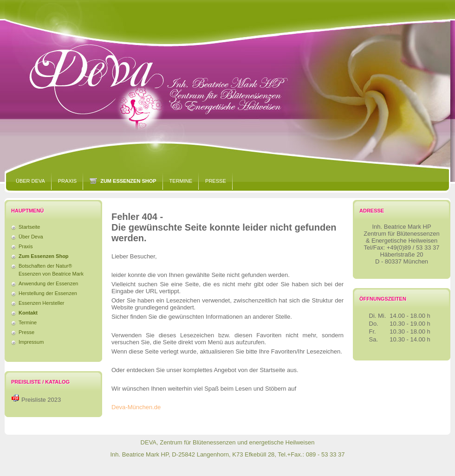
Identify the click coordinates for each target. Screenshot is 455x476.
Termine (181, 181)
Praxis (67, 181)
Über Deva (30, 181)
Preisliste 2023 (41, 400)
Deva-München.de (136, 407)
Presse (216, 181)
